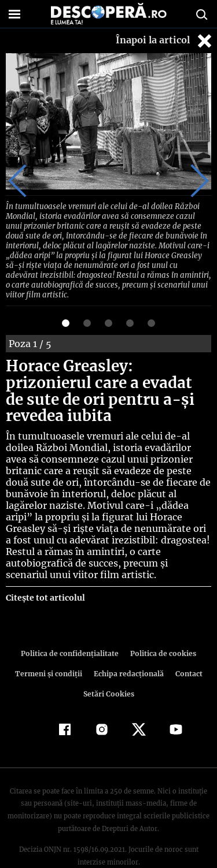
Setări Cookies (109, 667)
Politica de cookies (161, 627)
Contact (187, 647)
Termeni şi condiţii (50, 647)
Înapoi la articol (165, 41)
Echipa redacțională (128, 647)
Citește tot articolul (45, 571)
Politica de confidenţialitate (72, 627)
